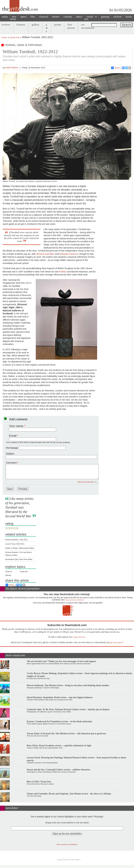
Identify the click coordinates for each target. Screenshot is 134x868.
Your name (16, 426)
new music (13, 18)
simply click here (79, 637)
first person (71, 26)
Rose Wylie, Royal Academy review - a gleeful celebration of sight (59, 745)
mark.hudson (12, 68)
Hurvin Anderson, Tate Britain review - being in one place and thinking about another (68, 685)
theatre (56, 17)
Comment (11, 463)
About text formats (86, 482)
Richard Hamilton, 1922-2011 (16, 540)
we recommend (88, 26)
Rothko (63, 272)
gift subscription (116, 643)
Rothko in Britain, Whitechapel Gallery (20, 548)
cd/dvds (117, 17)
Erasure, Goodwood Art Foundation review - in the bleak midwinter (60, 721)
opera (23, 17)
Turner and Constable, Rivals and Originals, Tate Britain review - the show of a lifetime (69, 794)
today (5, 17)
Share (115, 68)
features (21, 25)
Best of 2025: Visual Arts (39, 781)
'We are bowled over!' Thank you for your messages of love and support (61, 661)
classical (44, 17)
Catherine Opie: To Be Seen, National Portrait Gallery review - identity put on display (68, 709)
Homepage (12, 448)
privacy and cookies (72, 859)
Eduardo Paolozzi (69, 254)
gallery (35, 25)
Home (4, 37)
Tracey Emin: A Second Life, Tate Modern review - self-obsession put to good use (66, 733)
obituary (8, 575)
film (33, 17)
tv (96, 17)
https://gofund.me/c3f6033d (75, 600)
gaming (105, 17)
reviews (6, 25)
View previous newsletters (67, 844)
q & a (47, 28)
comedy (68, 17)
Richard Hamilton (45, 254)
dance (79, 17)
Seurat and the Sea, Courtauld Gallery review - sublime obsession (58, 769)
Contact (60, 859)
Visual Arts (15, 37)
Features (9, 572)
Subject (10, 454)
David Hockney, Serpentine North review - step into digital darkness (60, 697)
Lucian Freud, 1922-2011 (15, 544)
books (129, 17)
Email (13, 436)
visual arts (89, 18)
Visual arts (24, 572)
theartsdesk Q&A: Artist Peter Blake (19, 559)
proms (58, 25)
